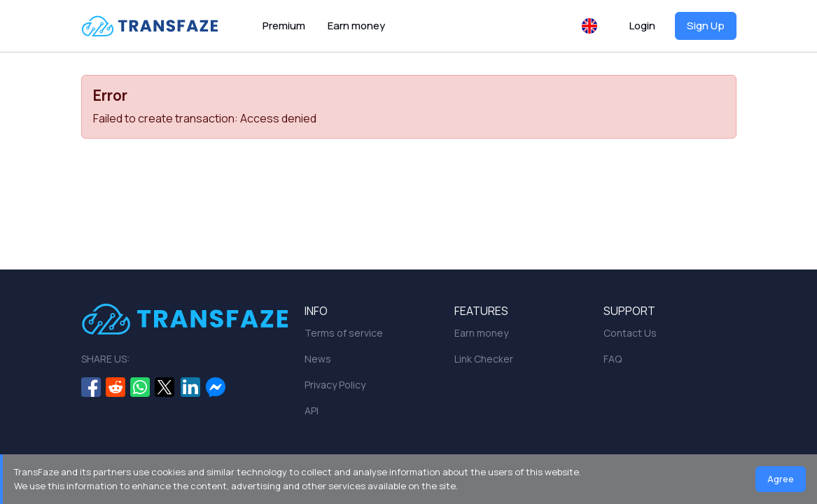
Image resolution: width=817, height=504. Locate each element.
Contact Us (630, 333)
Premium (284, 26)
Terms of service (344, 333)
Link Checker (484, 359)
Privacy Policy (335, 385)
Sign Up (706, 26)
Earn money (356, 26)
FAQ (613, 359)
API (312, 411)
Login (642, 26)
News (318, 359)
